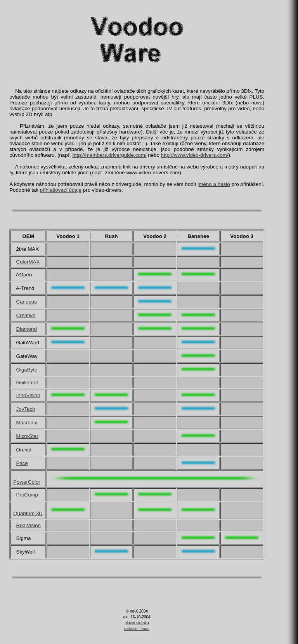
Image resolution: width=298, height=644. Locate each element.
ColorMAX (28, 262)
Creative (26, 315)
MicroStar (27, 436)
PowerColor (27, 482)
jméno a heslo (214, 184)
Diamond (27, 329)
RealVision (29, 525)
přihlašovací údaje (61, 190)
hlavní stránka (137, 623)
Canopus (27, 302)
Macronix (27, 423)
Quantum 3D (28, 513)
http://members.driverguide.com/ (109, 155)
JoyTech (26, 409)
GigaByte (27, 370)
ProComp (27, 495)
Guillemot (27, 383)
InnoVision (28, 395)
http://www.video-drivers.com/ (195, 155)
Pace (22, 463)
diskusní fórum (137, 629)
